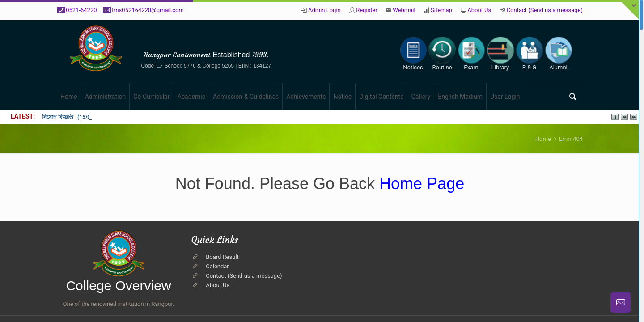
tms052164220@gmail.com (148, 10)
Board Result (222, 257)
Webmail (404, 10)
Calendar (217, 266)
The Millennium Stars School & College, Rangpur (258, 39)
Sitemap (441, 10)
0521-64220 (81, 10)
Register (367, 10)
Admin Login (324, 10)
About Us (479, 10)
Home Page (419, 184)
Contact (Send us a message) (545, 10)
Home (543, 139)
